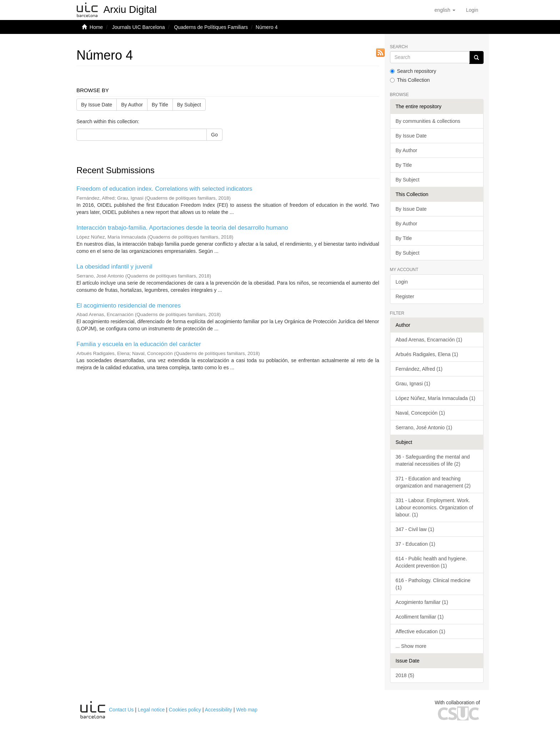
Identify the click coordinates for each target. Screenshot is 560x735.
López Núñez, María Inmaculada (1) (436, 398)
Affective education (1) (421, 631)
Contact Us (121, 710)
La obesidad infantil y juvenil (114, 267)
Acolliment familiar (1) (420, 617)
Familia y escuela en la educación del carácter (139, 344)
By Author (132, 105)
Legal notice (151, 710)
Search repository (413, 71)
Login (402, 282)
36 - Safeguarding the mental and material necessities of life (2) (433, 460)
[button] (445, 10)
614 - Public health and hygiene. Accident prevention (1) (431, 562)
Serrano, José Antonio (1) (424, 427)
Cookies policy (185, 710)
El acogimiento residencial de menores (129, 306)
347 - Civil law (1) (415, 529)
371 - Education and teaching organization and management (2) (433, 482)
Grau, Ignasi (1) (413, 384)
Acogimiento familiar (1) (422, 602)
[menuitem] (472, 10)
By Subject (189, 105)
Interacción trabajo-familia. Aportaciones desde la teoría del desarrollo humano (182, 228)
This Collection (410, 80)
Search (399, 47)
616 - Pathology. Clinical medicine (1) (433, 584)
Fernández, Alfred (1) (419, 369)
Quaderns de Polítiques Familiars (211, 27)
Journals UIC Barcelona (139, 27)
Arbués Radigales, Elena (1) (427, 354)
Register (405, 296)
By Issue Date (97, 105)
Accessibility (219, 710)
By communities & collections (428, 121)
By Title (160, 105)
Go (214, 135)
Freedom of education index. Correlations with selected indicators (164, 189)
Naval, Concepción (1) (421, 413)
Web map (247, 710)
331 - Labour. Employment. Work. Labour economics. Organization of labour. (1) (434, 507)
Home (96, 27)
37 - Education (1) (416, 544)
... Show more (411, 646)
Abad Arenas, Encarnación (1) (429, 340)
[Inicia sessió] (472, 10)
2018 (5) (405, 675)
